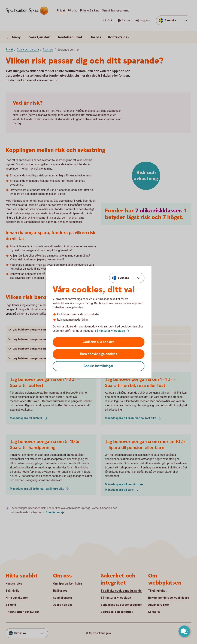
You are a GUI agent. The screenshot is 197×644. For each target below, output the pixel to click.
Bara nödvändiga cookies (99, 354)
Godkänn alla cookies (99, 342)
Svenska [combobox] (124, 278)
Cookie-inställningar (98, 366)
